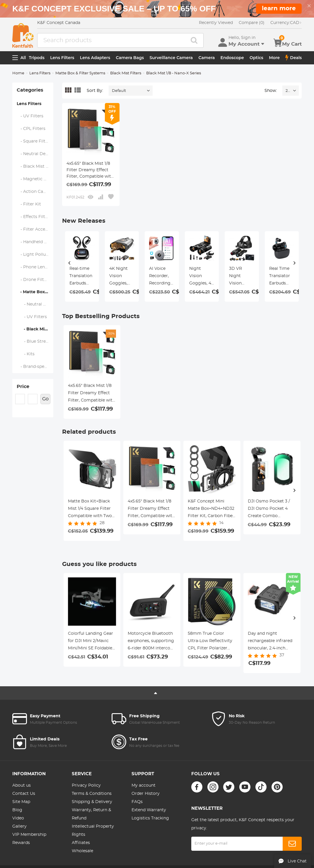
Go (45, 399)
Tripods (37, 58)
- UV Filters (30, 116)
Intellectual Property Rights (93, 831)
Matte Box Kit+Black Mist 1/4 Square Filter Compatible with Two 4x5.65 (90, 510)
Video (18, 818)
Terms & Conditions (92, 794)
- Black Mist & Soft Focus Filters (35, 167)
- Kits (26, 354)
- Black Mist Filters (35, 329)
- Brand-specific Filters (35, 367)
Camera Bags (130, 58)
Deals (293, 58)
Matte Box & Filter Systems (80, 73)
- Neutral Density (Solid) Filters (35, 304)
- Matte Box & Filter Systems (35, 292)
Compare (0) (252, 23)
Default (119, 91)
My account (144, 785)
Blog (17, 810)
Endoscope (232, 58)
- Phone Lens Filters (35, 267)
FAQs (137, 802)
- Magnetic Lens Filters (35, 179)
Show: (271, 91)
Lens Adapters (95, 58)
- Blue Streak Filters (35, 342)
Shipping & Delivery (92, 802)
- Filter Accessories (35, 229)
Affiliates (81, 843)
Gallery (19, 826)
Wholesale (82, 851)
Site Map (21, 802)
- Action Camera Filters (35, 192)
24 (288, 91)
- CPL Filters (31, 129)
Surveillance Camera (171, 58)
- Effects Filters (34, 217)
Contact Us (24, 794)
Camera (207, 58)
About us (22, 785)
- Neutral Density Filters (35, 154)
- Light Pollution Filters (35, 255)
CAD (286, 23)
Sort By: (95, 91)
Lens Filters (62, 58)
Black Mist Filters (126, 73)
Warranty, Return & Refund (91, 814)
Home (18, 73)
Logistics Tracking (150, 818)
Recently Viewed (216, 23)
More (274, 58)
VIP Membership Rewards (29, 839)
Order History (146, 794)
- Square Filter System (35, 141)
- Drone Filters (34, 280)
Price (23, 387)
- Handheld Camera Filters (35, 242)
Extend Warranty (149, 810)
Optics (256, 58)
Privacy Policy (86, 785)
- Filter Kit (29, 204)
